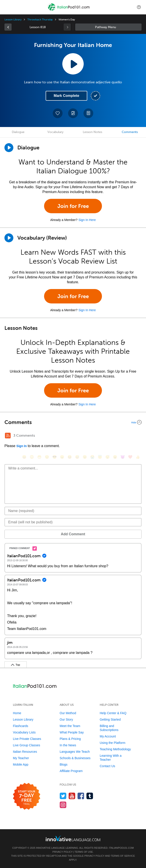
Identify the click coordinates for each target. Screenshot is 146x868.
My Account (108, 736)
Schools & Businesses (75, 758)
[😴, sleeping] (107, 457)
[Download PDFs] (88, 113)
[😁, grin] (39, 457)
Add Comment (73, 534)
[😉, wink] (85, 457)
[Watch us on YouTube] (72, 796)
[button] (139, 7)
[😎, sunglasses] (55, 457)
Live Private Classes (27, 739)
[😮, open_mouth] (115, 457)
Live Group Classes (26, 745)
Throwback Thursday (40, 20)
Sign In (21, 446)
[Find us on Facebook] (81, 796)
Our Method (68, 713)
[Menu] (7, 7)
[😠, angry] (62, 457)
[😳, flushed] (32, 457)
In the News (68, 745)
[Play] (9, 238)
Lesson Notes (92, 132)
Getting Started (110, 719)
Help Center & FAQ (113, 713)
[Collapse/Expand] (73, 422)
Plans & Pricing (70, 739)
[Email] (73, 522)
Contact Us (107, 766)
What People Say (72, 732)
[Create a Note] (73, 113)
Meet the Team (70, 726)
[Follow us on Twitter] (63, 796)
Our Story (66, 719)
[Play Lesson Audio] (73, 64)
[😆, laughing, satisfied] (70, 457)
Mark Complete (66, 96)
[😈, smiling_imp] (123, 457)
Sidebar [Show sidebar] (108, 27)
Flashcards (20, 726)
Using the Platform (113, 743)
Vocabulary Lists (24, 732)
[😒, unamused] (47, 457)
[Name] (73, 511)
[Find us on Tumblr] (90, 796)
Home (17, 713)
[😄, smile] (24, 457)
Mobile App (21, 764)
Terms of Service (123, 856)
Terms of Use (84, 852)
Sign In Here (87, 220)
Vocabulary (55, 132)
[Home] (69, 10)
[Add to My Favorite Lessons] (58, 113)
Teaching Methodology (115, 749)
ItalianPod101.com (121, 848)
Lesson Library (13, 20)
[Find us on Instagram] (63, 805)
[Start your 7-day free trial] (27, 797)
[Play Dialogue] (9, 148)
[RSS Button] (8, 436)
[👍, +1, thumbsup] (138, 457)
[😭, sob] (92, 457)
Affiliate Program (71, 771)
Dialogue (18, 132)
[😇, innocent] (100, 457)
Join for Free (73, 206)
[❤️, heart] (130, 457)
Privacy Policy (63, 852)
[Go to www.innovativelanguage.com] (73, 838)
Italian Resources (25, 752)
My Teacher (21, 758)
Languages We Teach (75, 752)
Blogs (64, 764)
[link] (8, 27)
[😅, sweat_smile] (77, 457)
